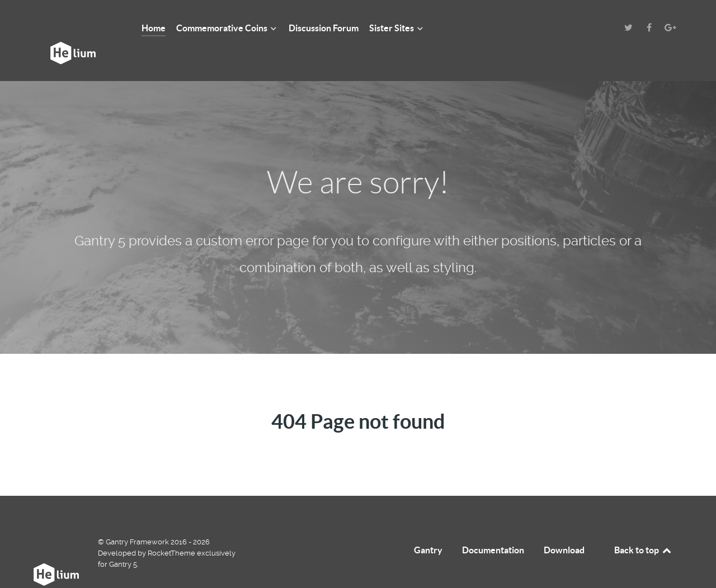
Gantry (428, 525)
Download (564, 525)
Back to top (643, 525)
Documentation (493, 525)
